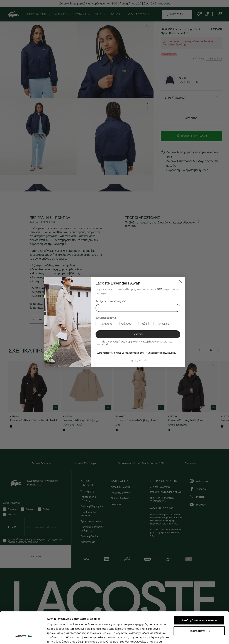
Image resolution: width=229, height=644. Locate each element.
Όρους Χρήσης (129, 353)
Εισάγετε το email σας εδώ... (112, 302)
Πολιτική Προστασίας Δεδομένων (160, 353)
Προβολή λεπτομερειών (62, 637)
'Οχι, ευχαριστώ (138, 361)
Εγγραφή (138, 334)
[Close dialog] (180, 281)
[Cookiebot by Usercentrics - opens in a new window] (23, 637)
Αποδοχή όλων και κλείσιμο (199, 593)
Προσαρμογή (199, 604)
